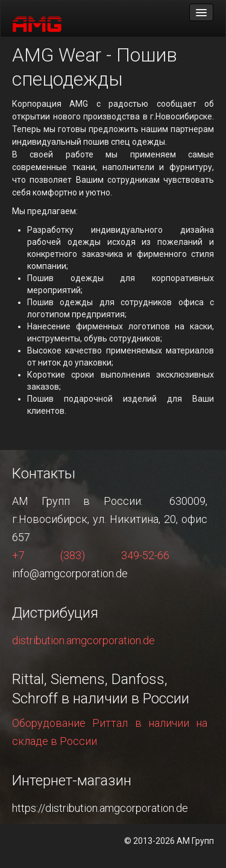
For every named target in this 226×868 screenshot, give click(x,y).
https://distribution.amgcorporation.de (100, 808)
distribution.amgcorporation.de (83, 640)
